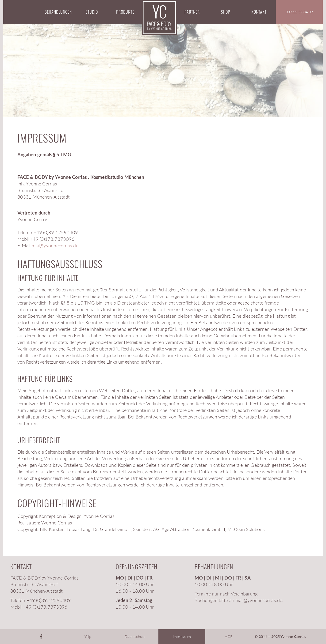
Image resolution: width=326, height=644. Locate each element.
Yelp (88, 636)
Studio (92, 12)
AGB (229, 636)
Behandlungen (58, 12)
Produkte (125, 12)
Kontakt (259, 12)
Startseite (159, 18)
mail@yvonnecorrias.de (55, 245)
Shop (226, 12)
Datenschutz (135, 636)
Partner (192, 12)
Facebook (41, 636)
